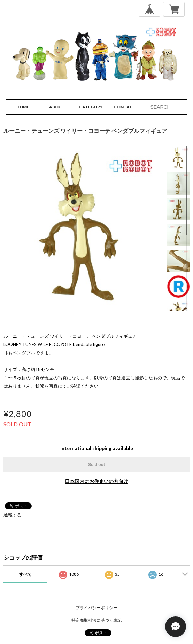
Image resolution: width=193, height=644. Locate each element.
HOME (23, 107)
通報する (13, 515)
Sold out (96, 465)
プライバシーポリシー (96, 608)
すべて (25, 574)
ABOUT (57, 107)
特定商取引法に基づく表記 (96, 620)
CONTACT (125, 107)
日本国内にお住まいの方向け (96, 481)
